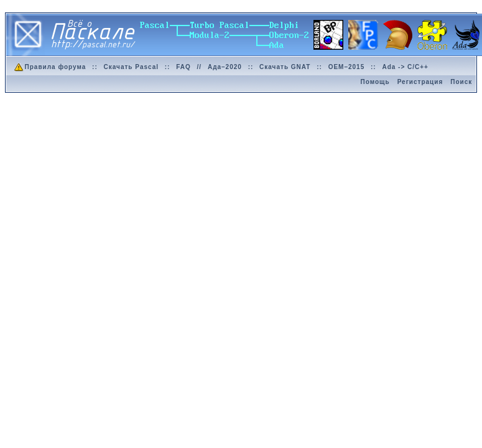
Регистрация (420, 82)
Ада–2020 (225, 67)
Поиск (461, 82)
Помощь (375, 82)
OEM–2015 (347, 67)
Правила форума (49, 67)
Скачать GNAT (285, 67)
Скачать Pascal (131, 67)
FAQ (183, 67)
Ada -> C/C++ (405, 67)
